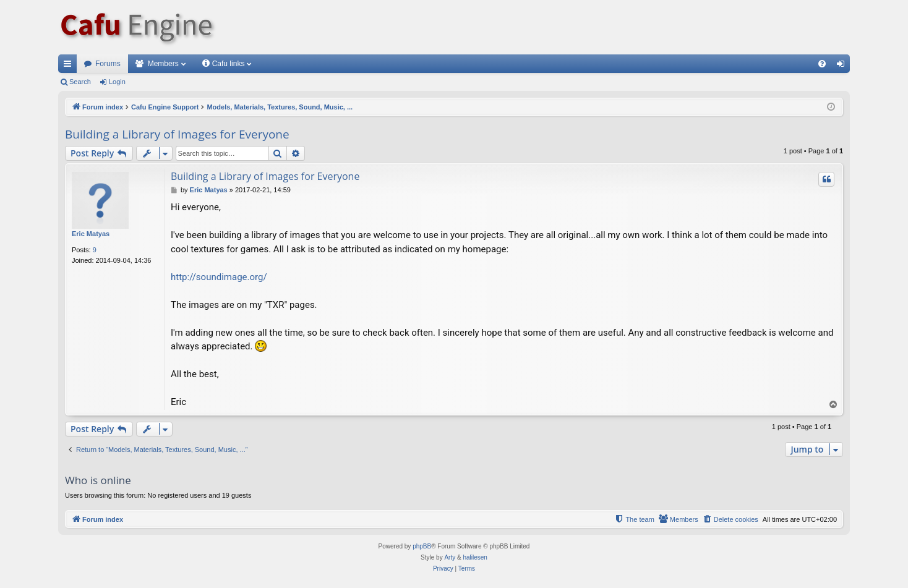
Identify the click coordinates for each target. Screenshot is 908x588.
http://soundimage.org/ (219, 277)
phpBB (422, 546)
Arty (450, 557)
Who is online (98, 480)
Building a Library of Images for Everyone (177, 134)
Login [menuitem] (843, 66)
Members (163, 64)
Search (80, 82)
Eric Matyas (91, 234)
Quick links (70, 66)
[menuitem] (822, 64)
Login (117, 82)
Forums (108, 64)
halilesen (475, 557)
